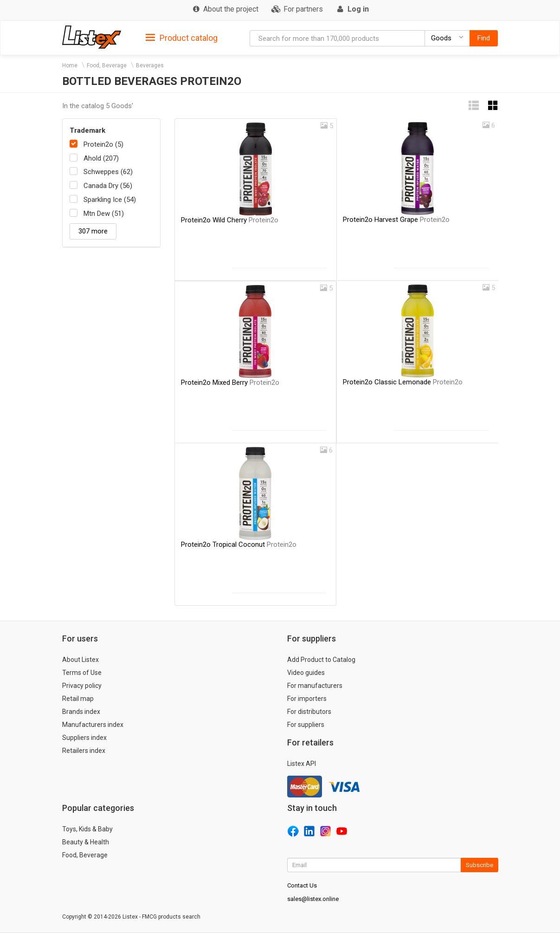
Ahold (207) (101, 158)
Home (70, 65)
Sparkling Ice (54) (110, 200)
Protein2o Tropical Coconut (239, 544)
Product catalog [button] (182, 38)
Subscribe (480, 865)
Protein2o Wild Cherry (230, 220)
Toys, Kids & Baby (87, 829)
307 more (93, 231)
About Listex (80, 660)
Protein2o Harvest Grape (396, 220)
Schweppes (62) (108, 172)
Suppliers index (84, 738)
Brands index (81, 712)
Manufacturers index (93, 725)
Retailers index (84, 751)
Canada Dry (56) (108, 186)
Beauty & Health (86, 842)
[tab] (182, 37)
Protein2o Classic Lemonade (403, 382)
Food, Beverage (107, 65)
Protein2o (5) (103, 144)
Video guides (306, 673)
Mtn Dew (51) (104, 214)
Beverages (150, 65)
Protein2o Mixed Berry (230, 382)
